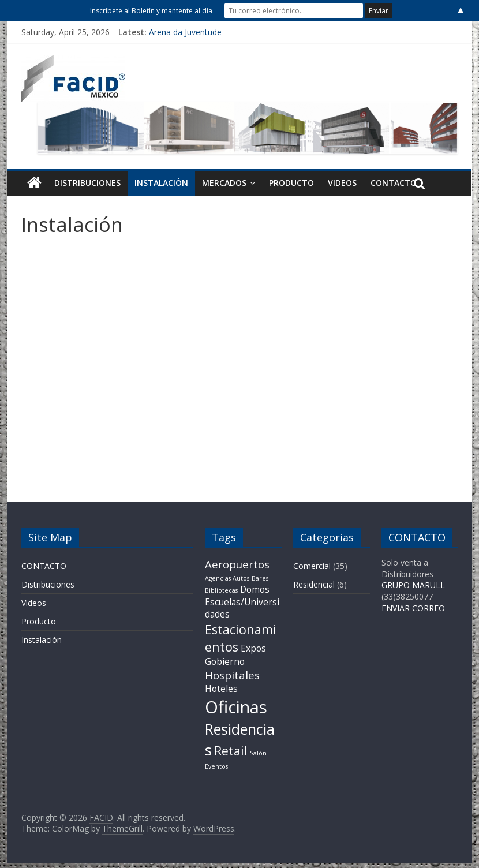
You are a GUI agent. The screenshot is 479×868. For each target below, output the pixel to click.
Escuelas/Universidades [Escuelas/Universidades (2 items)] (242, 608)
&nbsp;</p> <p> (240, 362)
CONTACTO (394, 183)
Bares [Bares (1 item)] (260, 578)
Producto (291, 183)
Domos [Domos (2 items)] (255, 589)
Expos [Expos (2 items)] (253, 648)
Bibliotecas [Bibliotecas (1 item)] (221, 590)
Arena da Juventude (185, 32)
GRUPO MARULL (413, 585)
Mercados (224, 183)
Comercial (312, 566)
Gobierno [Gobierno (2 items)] (225, 661)
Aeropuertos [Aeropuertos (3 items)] (237, 564)
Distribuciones (87, 183)
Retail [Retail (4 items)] (231, 751)
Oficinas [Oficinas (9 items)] (236, 707)
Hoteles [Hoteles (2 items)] (221, 689)
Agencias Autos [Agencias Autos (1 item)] (227, 578)
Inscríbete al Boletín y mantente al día (151, 11)
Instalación (161, 183)
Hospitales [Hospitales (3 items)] (232, 675)
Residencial (314, 584)
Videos (342, 183)
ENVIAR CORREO (413, 608)
